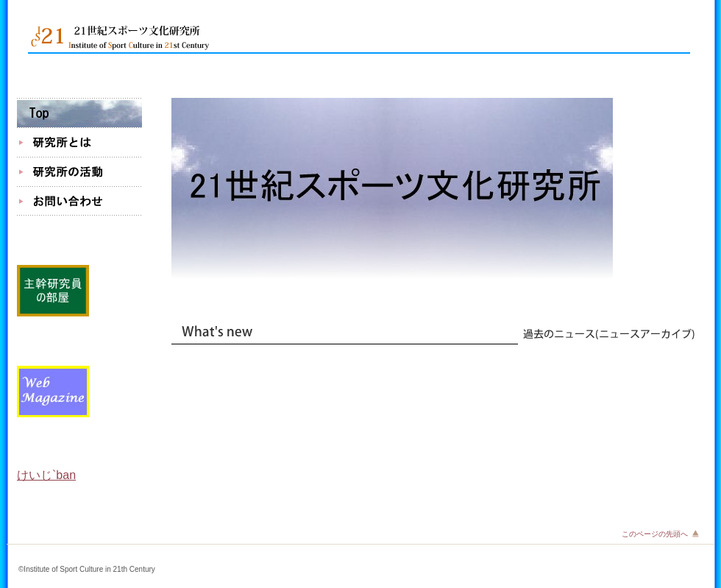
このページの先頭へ (655, 534)
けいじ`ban (46, 475)
